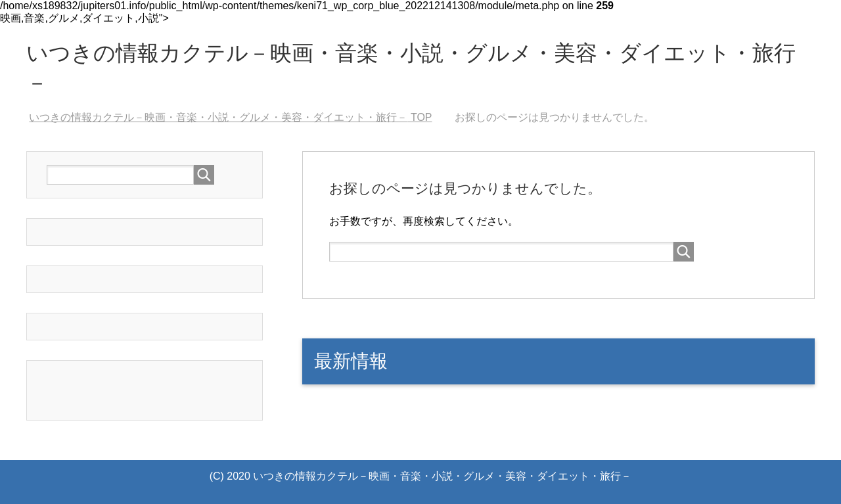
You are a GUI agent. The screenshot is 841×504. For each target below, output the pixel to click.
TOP (230, 117)
